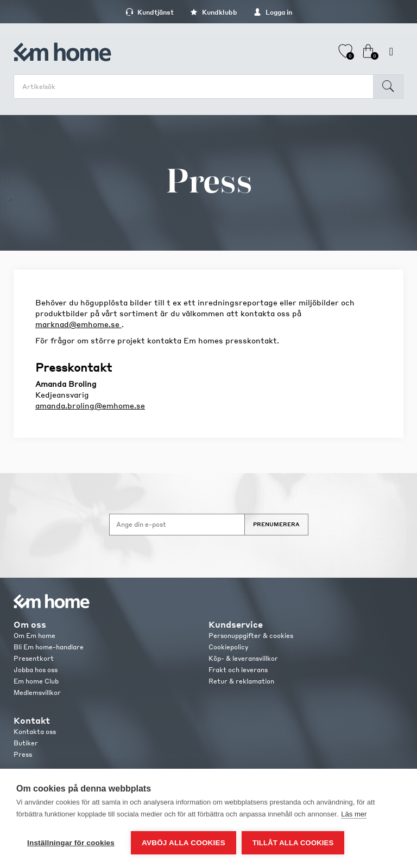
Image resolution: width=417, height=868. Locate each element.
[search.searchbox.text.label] (196, 87)
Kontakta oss (35, 732)
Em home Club (36, 681)
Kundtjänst (150, 12)
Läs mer (354, 814)
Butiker (26, 743)
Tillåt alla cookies (293, 843)
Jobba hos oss (36, 670)
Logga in (273, 12)
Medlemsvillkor (37, 693)
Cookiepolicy (228, 647)
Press (23, 754)
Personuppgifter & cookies (251, 636)
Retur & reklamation (241, 681)
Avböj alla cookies (184, 843)
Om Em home (34, 636)
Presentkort (34, 658)
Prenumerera (276, 524)
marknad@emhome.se (78, 324)
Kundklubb (214, 12)
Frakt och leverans (238, 670)
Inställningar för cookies (71, 843)
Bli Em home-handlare (49, 647)
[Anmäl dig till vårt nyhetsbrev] (177, 525)
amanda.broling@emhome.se (90, 405)
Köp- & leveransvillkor (243, 658)
